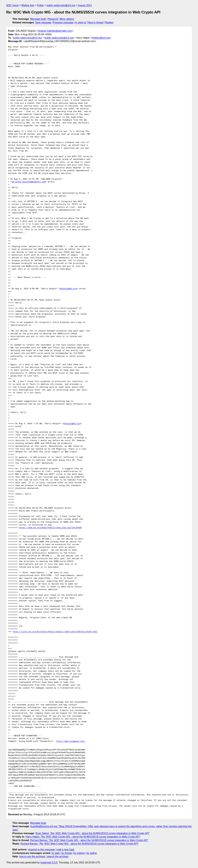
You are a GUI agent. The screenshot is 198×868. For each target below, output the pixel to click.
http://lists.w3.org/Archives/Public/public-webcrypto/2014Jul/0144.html (55, 632)
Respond (53, 19)
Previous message (63, 22)
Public (40, 5)
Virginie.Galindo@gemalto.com (55, 31)
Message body (38, 19)
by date (56, 853)
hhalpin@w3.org (101, 38)
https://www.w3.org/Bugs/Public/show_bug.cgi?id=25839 (50, 528)
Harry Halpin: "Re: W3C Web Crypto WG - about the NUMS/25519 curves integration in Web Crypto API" (83, 837)
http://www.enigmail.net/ (71, 741)
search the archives (58, 856)
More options (67, 19)
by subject (79, 853)
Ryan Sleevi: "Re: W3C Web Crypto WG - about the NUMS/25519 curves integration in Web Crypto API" (93, 833)
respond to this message (41, 850)
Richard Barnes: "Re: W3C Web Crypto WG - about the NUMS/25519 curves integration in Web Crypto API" (89, 840)
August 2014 (85, 5)
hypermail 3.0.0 (49, 863)
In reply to (81, 22)
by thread (67, 853)
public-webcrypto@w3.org (61, 5)
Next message (43, 22)
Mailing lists (28, 5)
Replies (109, 22)
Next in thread (96, 22)
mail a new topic (66, 850)
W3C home (12, 5)
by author (92, 853)
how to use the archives (32, 856)
